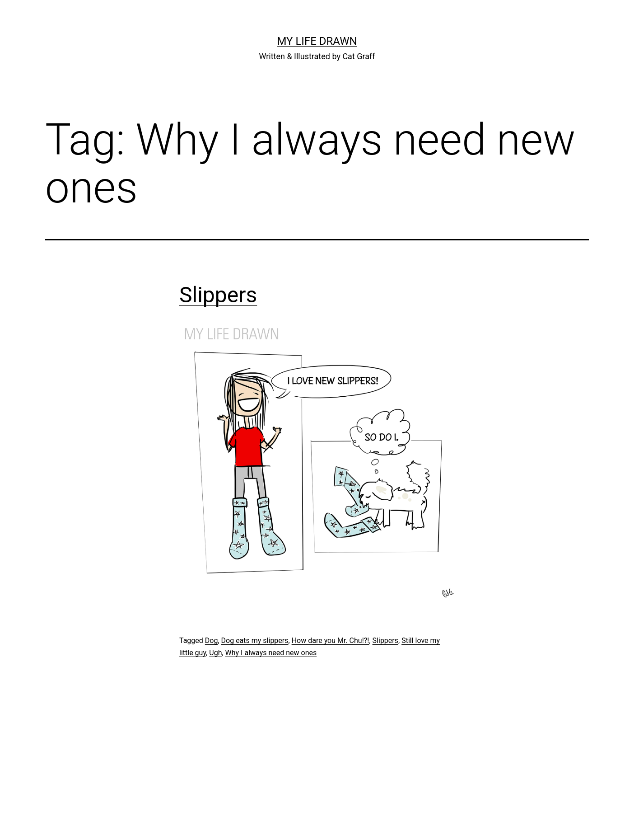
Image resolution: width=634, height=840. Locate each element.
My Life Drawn (317, 41)
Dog (212, 641)
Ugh (215, 653)
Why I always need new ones (271, 653)
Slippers (218, 295)
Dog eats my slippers (255, 641)
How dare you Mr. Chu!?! (331, 641)
